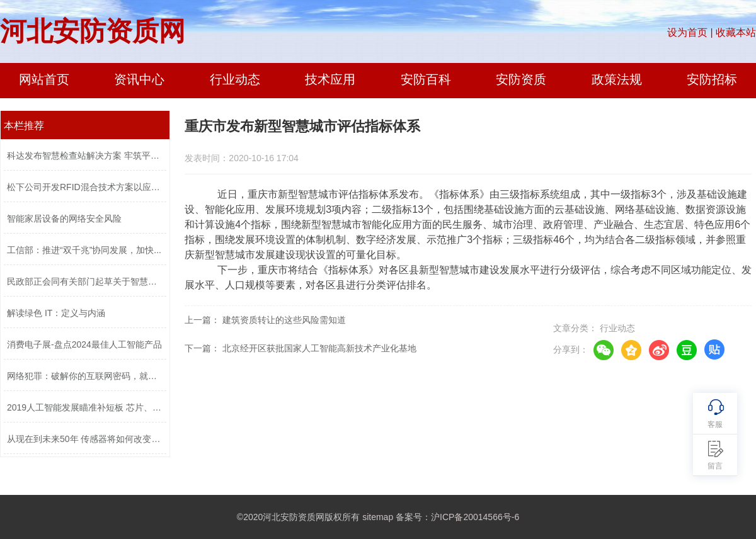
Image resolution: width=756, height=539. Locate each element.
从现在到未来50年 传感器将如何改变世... (85, 439)
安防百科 (426, 79)
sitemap (378, 517)
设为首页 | (690, 32)
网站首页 (44, 79)
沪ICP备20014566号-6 (475, 517)
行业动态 (235, 79)
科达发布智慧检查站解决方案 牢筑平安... (85, 156)
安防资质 (521, 79)
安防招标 (712, 79)
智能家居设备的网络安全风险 (64, 218)
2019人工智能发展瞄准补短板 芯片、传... (85, 407)
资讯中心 (139, 79)
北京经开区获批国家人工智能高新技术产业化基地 (319, 348)
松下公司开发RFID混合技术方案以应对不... (85, 187)
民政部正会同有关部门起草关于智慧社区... (85, 281)
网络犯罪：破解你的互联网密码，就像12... (85, 376)
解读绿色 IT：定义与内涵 (56, 313)
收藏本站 (736, 32)
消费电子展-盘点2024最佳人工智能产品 (84, 344)
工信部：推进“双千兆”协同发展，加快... (84, 250)
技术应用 (330, 79)
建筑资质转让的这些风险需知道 (284, 320)
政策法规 (617, 79)
